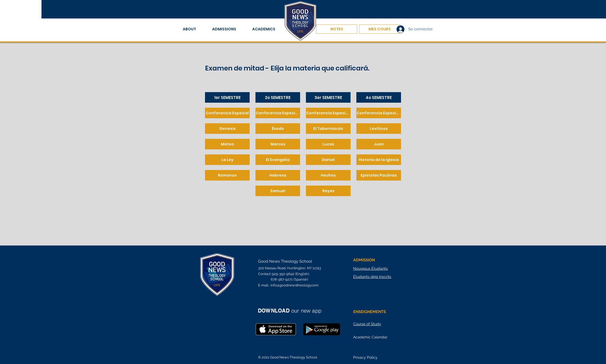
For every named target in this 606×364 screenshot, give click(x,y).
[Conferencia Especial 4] (379, 113)
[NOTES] (337, 29)
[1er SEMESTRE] (227, 97)
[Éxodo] (278, 129)
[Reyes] (328, 191)
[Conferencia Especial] (227, 113)
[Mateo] (227, 144)
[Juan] (379, 144)
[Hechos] (328, 175)
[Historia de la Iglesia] (379, 160)
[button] (194, 29)
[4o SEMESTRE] (379, 97)
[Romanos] (227, 175)
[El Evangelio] (278, 160)
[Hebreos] (278, 175)
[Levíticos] (379, 129)
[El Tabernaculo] (328, 129)
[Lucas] (328, 144)
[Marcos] (278, 144)
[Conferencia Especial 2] (278, 113)
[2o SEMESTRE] (278, 97)
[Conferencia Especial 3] (328, 113)
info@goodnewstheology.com (295, 285)
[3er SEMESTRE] (328, 97)
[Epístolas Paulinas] (379, 175)
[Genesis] (227, 129)
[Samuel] (278, 191)
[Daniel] (328, 160)
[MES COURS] (379, 29)
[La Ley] (227, 160)
